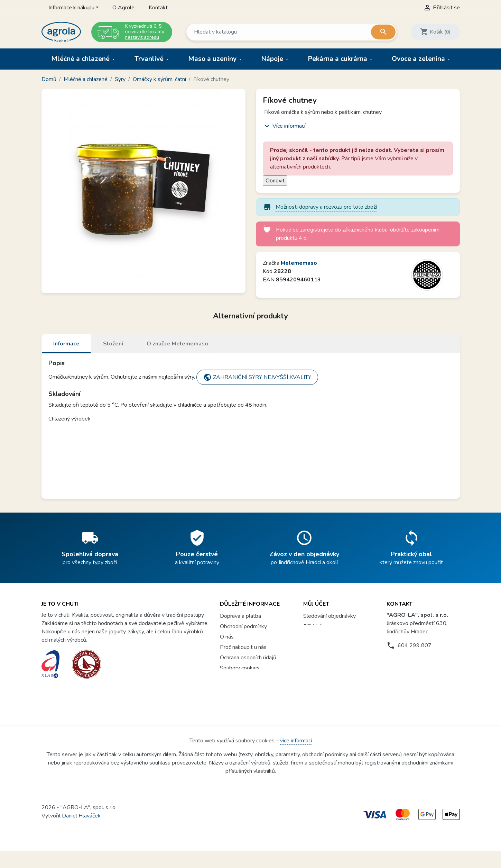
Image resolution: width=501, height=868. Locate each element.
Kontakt (158, 8)
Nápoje (273, 59)
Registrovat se (321, 637)
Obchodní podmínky (243, 626)
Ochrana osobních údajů (248, 658)
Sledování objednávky (330, 616)
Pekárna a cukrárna (338, 59)
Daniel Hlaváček (81, 833)
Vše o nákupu (236, 678)
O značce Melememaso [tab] (177, 344)
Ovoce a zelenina (419, 59)
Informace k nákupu (71, 8)
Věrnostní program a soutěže (255, 689)
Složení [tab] (113, 344)
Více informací (289, 126)
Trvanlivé (150, 59)
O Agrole (123, 8)
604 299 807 (415, 645)
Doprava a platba (240, 616)
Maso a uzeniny (213, 59)
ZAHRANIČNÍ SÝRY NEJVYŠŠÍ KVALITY (257, 377)
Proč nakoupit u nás (243, 647)
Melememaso (299, 263)
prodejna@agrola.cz (421, 659)
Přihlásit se (317, 626)
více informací (296, 758)
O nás (227, 637)
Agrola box (233, 699)
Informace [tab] (66, 344)
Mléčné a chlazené (81, 59)
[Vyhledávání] (291, 32)
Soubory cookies (240, 668)
